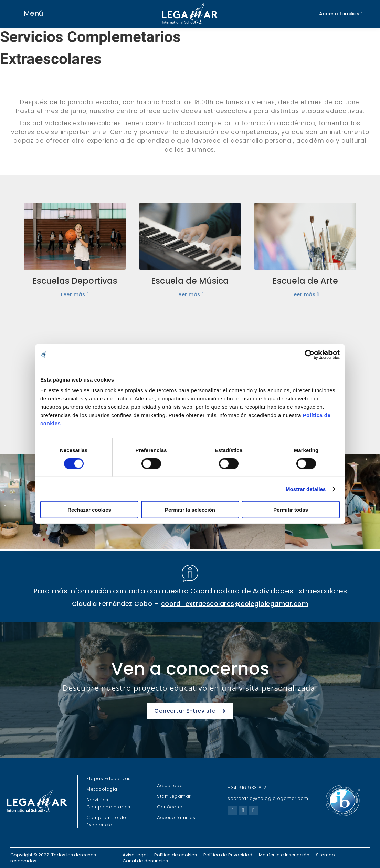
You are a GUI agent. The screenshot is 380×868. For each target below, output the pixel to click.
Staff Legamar (174, 796)
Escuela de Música (190, 281)
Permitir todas (291, 510)
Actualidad (170, 786)
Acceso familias (176, 818)
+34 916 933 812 (247, 788)
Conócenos (171, 807)
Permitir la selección (190, 510)
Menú (33, 13)
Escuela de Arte (305, 281)
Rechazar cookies (89, 510)
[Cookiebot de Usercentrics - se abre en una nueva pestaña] (310, 354)
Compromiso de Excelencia (106, 821)
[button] (5, 503)
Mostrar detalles (306, 489)
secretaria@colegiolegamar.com (268, 798)
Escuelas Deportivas (75, 281)
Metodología (102, 789)
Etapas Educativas (109, 778)
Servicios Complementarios (108, 803)
